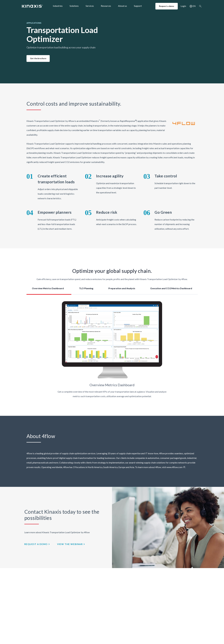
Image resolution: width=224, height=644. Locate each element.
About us (122, 6)
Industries (58, 6)
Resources (106, 6)
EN (194, 6)
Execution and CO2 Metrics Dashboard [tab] (171, 288)
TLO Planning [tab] (86, 288)
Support (138, 6)
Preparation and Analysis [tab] (122, 288)
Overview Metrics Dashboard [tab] (48, 288)
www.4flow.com (174, 467)
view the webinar (70, 544)
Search (200, 6)
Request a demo (167, 6)
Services (90, 6)
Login (183, 6)
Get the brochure (38, 58)
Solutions (74, 6)
